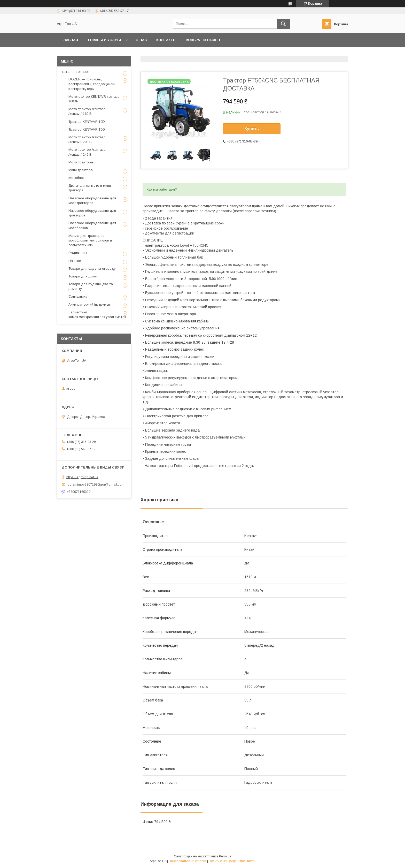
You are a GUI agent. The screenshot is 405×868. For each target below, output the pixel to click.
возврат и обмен (203, 40)
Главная (70, 40)
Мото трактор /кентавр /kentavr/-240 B (87, 152)
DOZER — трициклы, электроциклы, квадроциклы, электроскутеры (92, 84)
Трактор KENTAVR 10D (87, 122)
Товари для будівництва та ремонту (91, 286)
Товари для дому (83, 276)
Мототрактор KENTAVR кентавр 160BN (94, 99)
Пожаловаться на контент (188, 861)
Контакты (166, 40)
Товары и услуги (104, 40)
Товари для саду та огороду (92, 269)
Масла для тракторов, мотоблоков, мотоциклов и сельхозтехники (90, 240)
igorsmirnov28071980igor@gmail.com (96, 484)
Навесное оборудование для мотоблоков (92, 225)
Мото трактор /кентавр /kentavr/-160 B (87, 111)
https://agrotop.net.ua (82, 477)
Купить (252, 129)
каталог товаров (76, 72)
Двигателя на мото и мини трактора (90, 188)
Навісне (75, 261)
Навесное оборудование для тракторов (92, 213)
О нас (141, 40)
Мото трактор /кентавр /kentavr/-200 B (87, 139)
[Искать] (283, 24)
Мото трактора (81, 162)
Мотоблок (76, 178)
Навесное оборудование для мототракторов (92, 201)
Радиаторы (78, 253)
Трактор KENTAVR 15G (87, 129)
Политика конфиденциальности (232, 861)
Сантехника (78, 296)
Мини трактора (81, 170)
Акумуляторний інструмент (90, 304)
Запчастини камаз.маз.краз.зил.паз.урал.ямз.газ (97, 315)
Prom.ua (225, 856)
